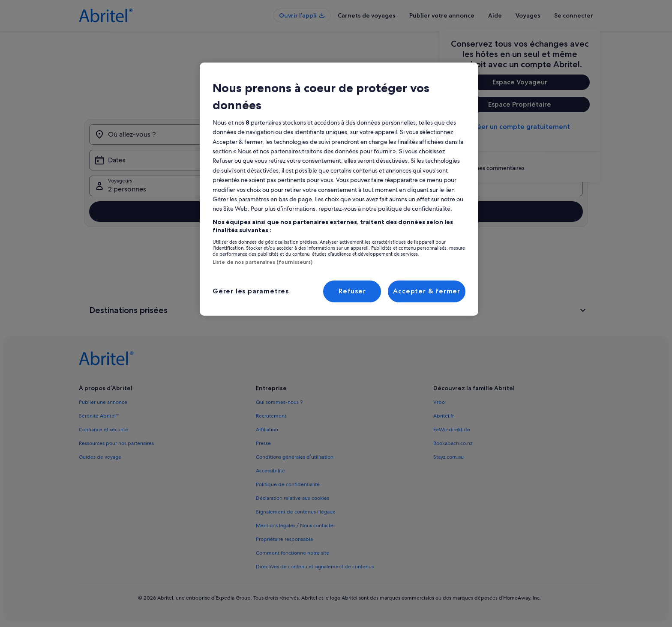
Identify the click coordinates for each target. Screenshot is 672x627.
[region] (339, 189)
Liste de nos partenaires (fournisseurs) (262, 262)
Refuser (352, 291)
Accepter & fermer (427, 291)
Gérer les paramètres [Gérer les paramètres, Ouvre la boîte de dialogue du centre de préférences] (251, 291)
